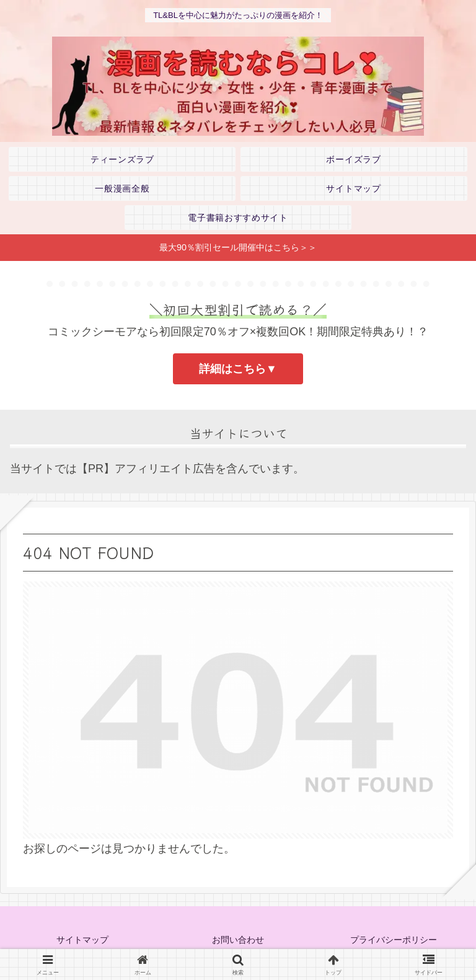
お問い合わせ (238, 940)
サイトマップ (82, 940)
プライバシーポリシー (394, 940)
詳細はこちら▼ (238, 369)
